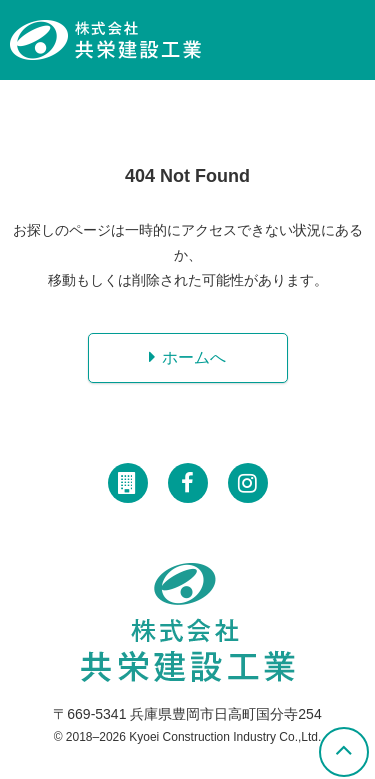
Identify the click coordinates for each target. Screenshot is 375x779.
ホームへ (194, 357)
